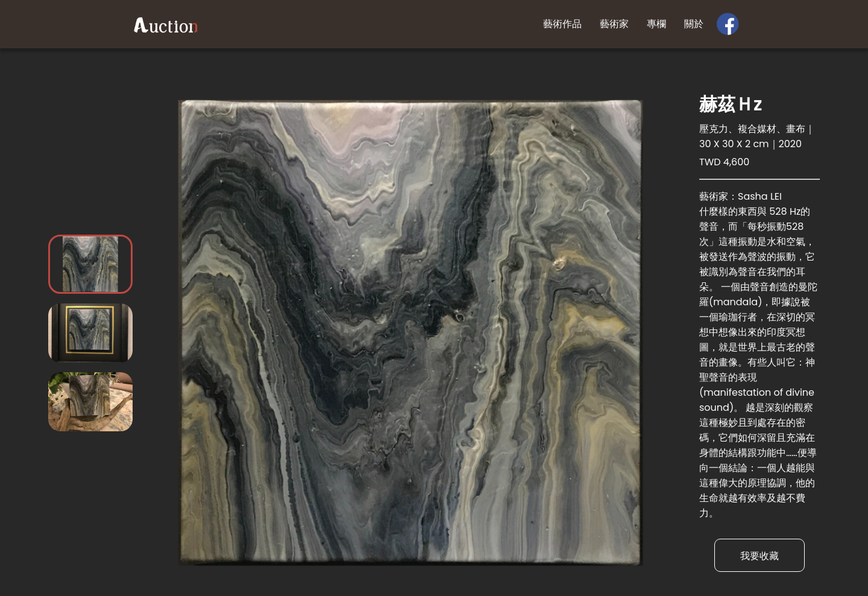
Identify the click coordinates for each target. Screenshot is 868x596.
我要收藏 (759, 556)
